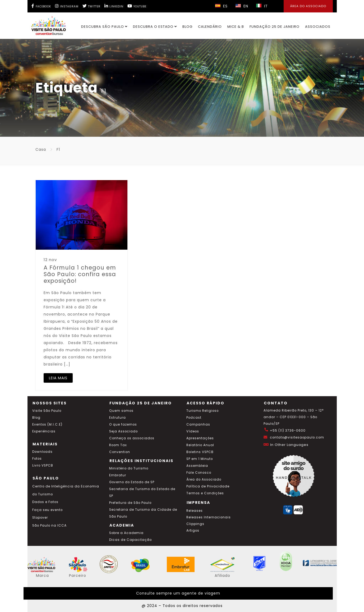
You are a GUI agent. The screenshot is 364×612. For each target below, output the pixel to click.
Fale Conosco (199, 473)
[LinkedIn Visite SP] (114, 6)
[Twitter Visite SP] (91, 6)
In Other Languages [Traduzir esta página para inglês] (289, 445)
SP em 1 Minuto (200, 459)
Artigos (193, 531)
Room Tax (118, 445)
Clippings (195, 524)
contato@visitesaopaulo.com (297, 437)
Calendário (210, 27)
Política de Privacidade (208, 486)
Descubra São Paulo (104, 27)
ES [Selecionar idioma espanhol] (221, 6)
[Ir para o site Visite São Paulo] (46, 24)
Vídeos (193, 431)
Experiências (44, 431)
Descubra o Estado (155, 27)
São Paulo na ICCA (49, 526)
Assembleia (197, 466)
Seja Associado (123, 431)
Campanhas (198, 424)
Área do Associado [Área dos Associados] (308, 6)
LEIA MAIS (58, 378)
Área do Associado (204, 479)
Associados (318, 27)
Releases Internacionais (209, 517)
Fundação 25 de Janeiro (275, 27)
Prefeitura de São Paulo (130, 503)
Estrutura (118, 418)
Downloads (42, 452)
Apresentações (200, 438)
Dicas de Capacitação (130, 540)
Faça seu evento (47, 510)
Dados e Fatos (45, 502)
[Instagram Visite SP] (67, 6)
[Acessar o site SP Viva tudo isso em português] (81, 571)
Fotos (37, 459)
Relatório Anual (200, 445)
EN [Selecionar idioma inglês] (242, 6)
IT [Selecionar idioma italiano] (262, 6)
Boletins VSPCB (200, 452)
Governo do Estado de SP (132, 482)
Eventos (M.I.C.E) (47, 424)
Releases (195, 511)
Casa (41, 149)
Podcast (194, 418)
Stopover (40, 518)
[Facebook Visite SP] (41, 6)
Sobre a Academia (126, 533)
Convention (120, 452)
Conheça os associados (132, 438)
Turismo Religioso (202, 411)
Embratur (118, 475)
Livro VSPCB (43, 465)
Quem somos (121, 411)
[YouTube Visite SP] (137, 6)
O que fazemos (123, 424)
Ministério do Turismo (129, 468)
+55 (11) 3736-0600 (288, 431)
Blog (187, 27)
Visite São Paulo (47, 411)
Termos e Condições (205, 493)
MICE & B (236, 27)
